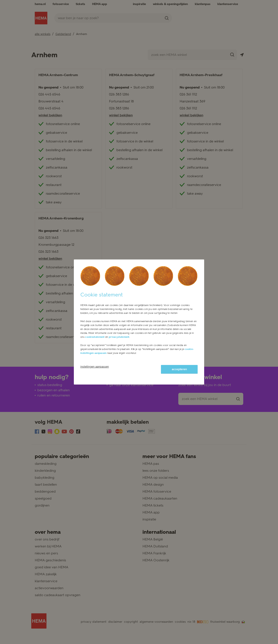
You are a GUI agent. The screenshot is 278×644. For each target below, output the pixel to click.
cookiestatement (95, 337)
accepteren (179, 369)
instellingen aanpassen (95, 367)
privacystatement (119, 337)
